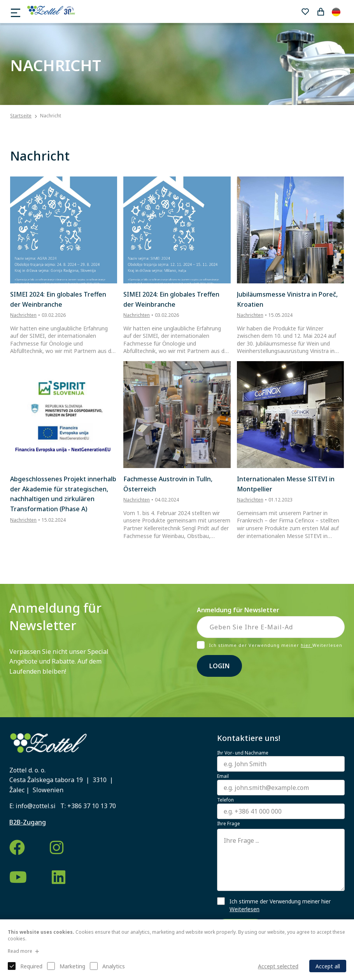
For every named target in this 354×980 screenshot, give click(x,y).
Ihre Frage (229, 824)
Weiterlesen (244, 909)
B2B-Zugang (28, 822)
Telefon (225, 800)
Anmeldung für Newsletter (238, 610)
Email (223, 776)
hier (307, 645)
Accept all (328, 966)
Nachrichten (23, 315)
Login (219, 666)
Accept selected (278, 966)
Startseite (21, 116)
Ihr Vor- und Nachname (243, 753)
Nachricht (51, 116)
